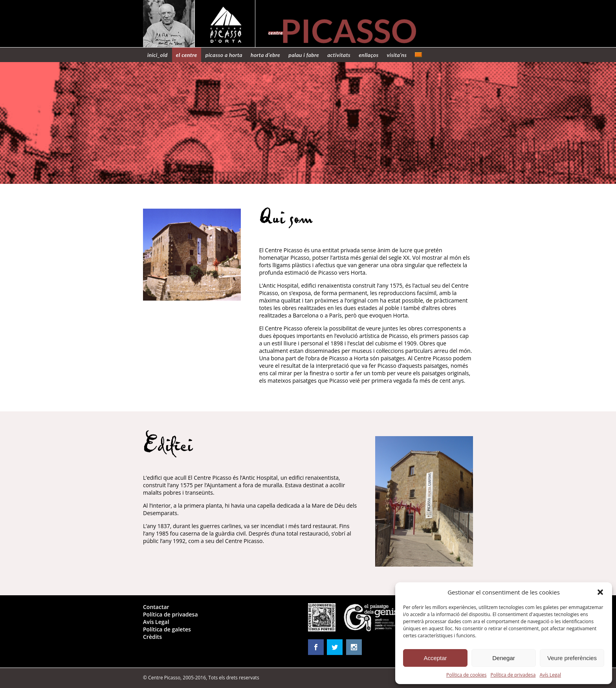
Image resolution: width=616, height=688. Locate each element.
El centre (187, 55)
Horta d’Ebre (265, 55)
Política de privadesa (513, 675)
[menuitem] (418, 55)
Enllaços (368, 55)
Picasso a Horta (224, 55)
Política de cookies (467, 675)
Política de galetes (167, 629)
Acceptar (435, 658)
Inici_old (158, 55)
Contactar (156, 607)
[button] (600, 592)
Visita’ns (397, 55)
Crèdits (152, 637)
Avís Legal (550, 675)
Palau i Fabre (304, 55)
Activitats (339, 55)
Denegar (504, 658)
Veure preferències (572, 658)
